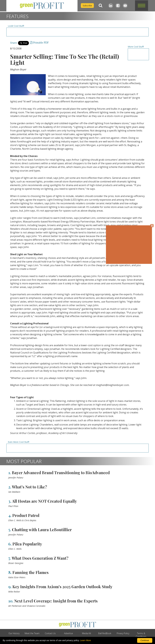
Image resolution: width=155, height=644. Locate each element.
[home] (42, 6)
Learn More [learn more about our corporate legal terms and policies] (86, 640)
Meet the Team (32, 633)
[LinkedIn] (111, 6)
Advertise (68, 633)
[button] (142, 6)
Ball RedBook (105, 633)
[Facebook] (118, 6)
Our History (14, 633)
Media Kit (87, 633)
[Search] (101, 6)
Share (13, 43)
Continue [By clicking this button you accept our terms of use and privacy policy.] (145, 640)
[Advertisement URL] (77, 32)
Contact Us (50, 633)
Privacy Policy (123, 633)
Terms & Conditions (141, 635)
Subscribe (87, 6)
